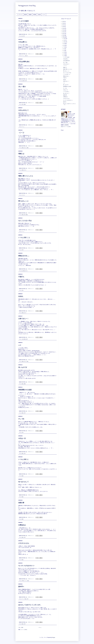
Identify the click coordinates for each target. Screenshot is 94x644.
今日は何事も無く (24, 62)
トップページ (20, 15)
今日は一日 (22, 438)
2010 (63, 35)
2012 (63, 32)
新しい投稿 (21, 627)
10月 (64, 42)
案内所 (26, 15)
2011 (63, 34)
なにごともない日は (25, 221)
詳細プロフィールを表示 (66, 127)
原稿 (23, 148)
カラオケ (23, 195)
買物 (25, 104)
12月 (64, 38)
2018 (63, 23)
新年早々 (21, 587)
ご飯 (25, 56)
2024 (63, 21)
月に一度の (22, 87)
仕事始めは (22, 525)
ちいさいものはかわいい (26, 566)
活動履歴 (66, 125)
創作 (24, 81)
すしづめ (21, 419)
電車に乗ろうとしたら (26, 176)
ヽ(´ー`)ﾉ (21, 133)
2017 (63, 25)
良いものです (23, 367)
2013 (63, 30)
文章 (27, 339)
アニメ (26, 581)
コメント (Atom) (24, 630)
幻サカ (25, 148)
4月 (64, 51)
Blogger (54, 637)
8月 (64, 45)
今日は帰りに (23, 42)
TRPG (23, 581)
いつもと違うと (23, 459)
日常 (24, 36)
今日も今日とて (23, 110)
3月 (64, 52)
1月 (64, 56)
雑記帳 (30, 15)
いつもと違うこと (24, 237)
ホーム (40, 627)
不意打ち (21, 277)
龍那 (70, 112)
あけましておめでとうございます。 (30, 605)
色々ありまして (23, 482)
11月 (64, 40)
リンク (44, 15)
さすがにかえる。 (24, 543)
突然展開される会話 (25, 390)
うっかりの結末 (23, 21)
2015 (63, 27)
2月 (64, 54)
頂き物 (39, 15)
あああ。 (21, 296)
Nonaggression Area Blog (27, 6)
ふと (20, 345)
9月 (64, 44)
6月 (64, 49)
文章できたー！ (23, 319)
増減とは (21, 154)
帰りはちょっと (23, 201)
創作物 (35, 15)
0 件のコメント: (31, 34)
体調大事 (21, 503)
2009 (63, 37)
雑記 (28, 361)
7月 (64, 47)
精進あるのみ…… (24, 256)
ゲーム (23, 56)
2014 (63, 28)
